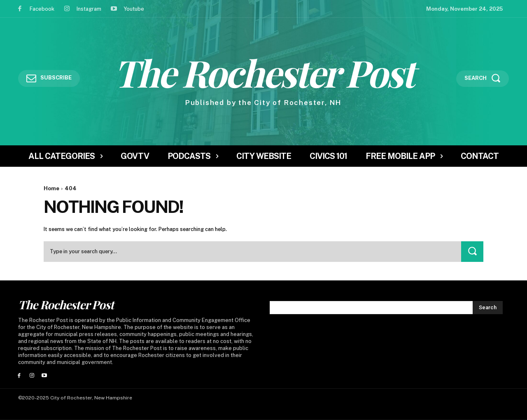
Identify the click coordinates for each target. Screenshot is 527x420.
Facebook (42, 9)
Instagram (89, 9)
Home (51, 188)
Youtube (134, 9)
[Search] (472, 251)
